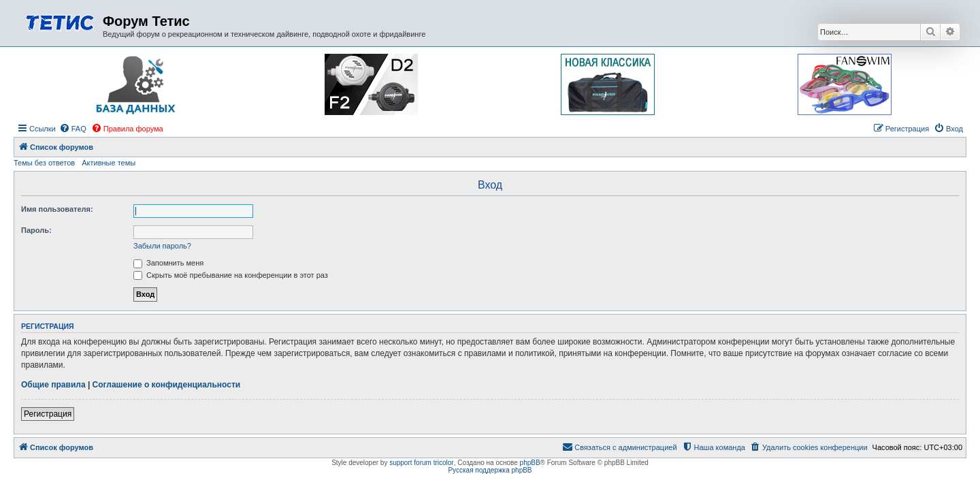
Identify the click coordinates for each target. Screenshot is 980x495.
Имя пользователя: (57, 209)
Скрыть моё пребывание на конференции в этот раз (231, 275)
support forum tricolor (421, 463)
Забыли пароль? (162, 246)
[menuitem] (73, 129)
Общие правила (53, 385)
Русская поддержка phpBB (490, 470)
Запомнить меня (168, 263)
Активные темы (109, 163)
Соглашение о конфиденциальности (167, 385)
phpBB (530, 463)
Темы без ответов (44, 163)
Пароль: (36, 230)
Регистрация (48, 414)
